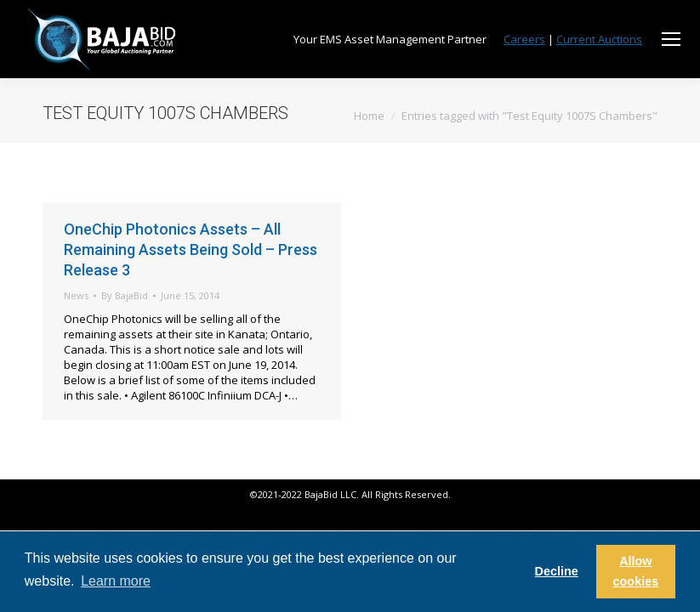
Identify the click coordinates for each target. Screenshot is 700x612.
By (125, 295)
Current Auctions (599, 39)
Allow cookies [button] (636, 571)
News (76, 295)
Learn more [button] (116, 581)
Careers (524, 39)
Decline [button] (557, 571)
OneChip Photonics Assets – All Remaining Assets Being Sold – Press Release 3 (191, 249)
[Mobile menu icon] (671, 39)
